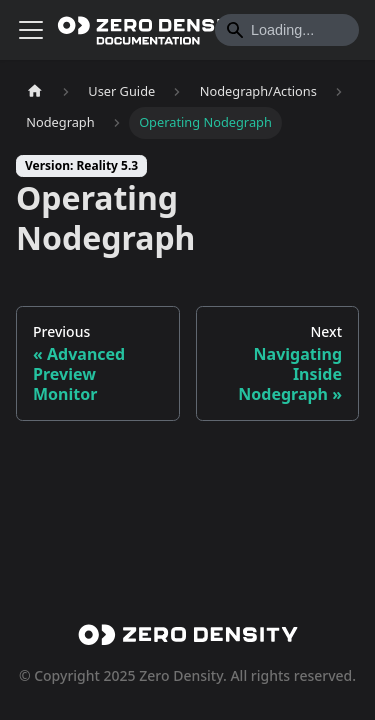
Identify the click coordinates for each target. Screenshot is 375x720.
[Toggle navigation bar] (31, 30)
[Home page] (35, 91)
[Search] (287, 30)
